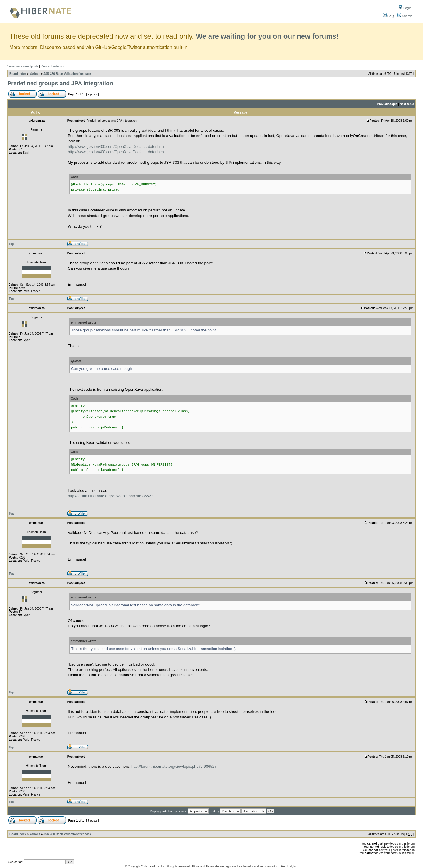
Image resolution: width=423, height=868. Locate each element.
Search (405, 16)
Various (35, 74)
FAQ (388, 16)
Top (11, 244)
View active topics (52, 66)
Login (405, 8)
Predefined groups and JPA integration (60, 83)
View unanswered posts (23, 66)
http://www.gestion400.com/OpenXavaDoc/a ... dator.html (116, 147)
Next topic (407, 104)
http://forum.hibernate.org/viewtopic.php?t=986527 (110, 496)
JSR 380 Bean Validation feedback (67, 74)
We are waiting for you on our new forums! (267, 36)
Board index (18, 74)
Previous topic (387, 104)
